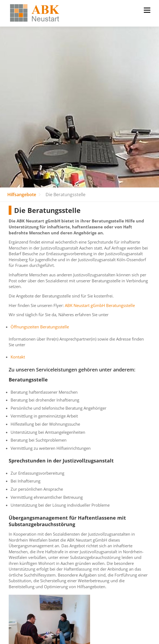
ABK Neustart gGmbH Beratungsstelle (100, 305)
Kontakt (18, 357)
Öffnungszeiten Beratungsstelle (40, 327)
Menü (147, 10)
